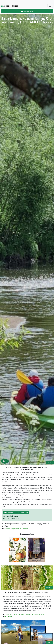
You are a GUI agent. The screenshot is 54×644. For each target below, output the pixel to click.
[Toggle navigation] (50, 6)
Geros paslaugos (9, 6)
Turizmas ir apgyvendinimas (35, 614)
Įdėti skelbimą (27, 11)
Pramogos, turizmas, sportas (15, 614)
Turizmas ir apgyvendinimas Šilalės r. (16, 529)
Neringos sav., (9, 616)
